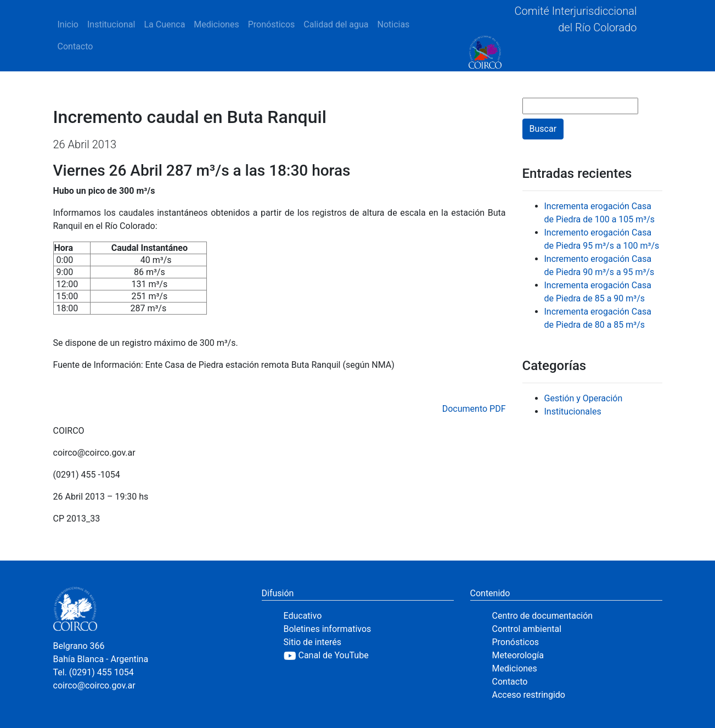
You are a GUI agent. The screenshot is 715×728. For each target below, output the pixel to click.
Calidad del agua (336, 24)
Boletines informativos (328, 629)
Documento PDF (474, 409)
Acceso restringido (529, 695)
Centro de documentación (543, 616)
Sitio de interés (313, 642)
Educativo (303, 616)
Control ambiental (527, 629)
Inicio (68, 24)
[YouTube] (369, 656)
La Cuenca (164, 24)
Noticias (393, 24)
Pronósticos (272, 24)
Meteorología (518, 655)
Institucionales (573, 411)
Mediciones (216, 24)
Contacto (75, 46)
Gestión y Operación (584, 398)
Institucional (111, 24)
